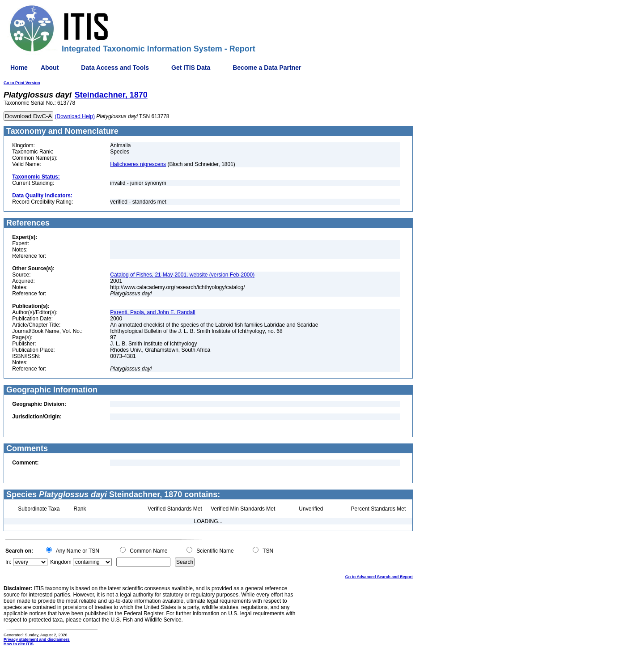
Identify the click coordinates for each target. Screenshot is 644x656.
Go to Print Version (22, 83)
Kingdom (61, 562)
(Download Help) (75, 116)
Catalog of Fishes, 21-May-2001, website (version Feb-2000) (182, 275)
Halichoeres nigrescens (138, 164)
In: (8, 562)
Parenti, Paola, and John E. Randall (153, 312)
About (50, 68)
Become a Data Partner (267, 68)
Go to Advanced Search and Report (379, 577)
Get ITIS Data (191, 68)
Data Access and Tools (115, 68)
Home (19, 68)
